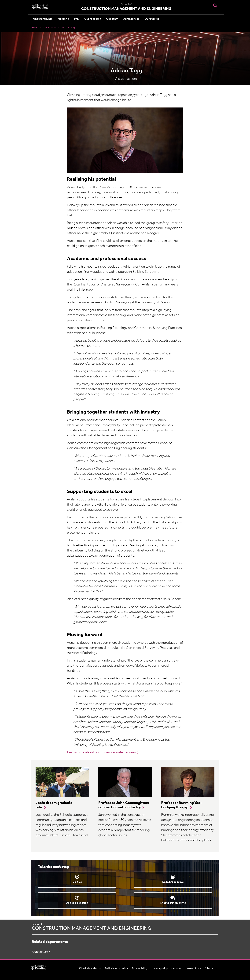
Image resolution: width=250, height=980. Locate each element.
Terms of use (193, 968)
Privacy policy (159, 968)
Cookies (176, 968)
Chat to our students (173, 903)
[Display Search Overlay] (215, 5)
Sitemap (210, 968)
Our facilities (131, 19)
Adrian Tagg (68, 28)
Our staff (112, 19)
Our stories (152, 19)
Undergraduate (43, 19)
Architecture (40, 952)
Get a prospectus (173, 882)
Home (35, 28)
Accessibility (139, 968)
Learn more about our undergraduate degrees (101, 753)
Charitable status (90, 968)
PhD (77, 19)
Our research (93, 19)
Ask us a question (77, 903)
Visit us (77, 882)
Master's (63, 19)
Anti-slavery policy (116, 968)
